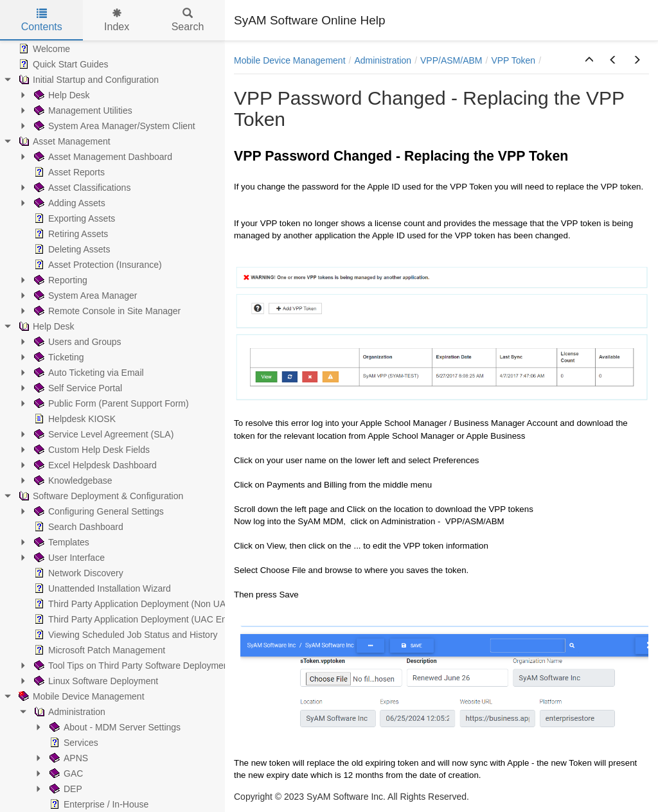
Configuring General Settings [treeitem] (98, 511)
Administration (383, 60)
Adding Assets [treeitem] (68, 203)
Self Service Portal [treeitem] (77, 388)
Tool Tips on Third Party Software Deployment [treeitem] (131, 666)
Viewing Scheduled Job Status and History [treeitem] (125, 635)
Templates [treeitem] (60, 542)
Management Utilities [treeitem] (82, 110)
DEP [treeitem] (65, 789)
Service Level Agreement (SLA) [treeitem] (102, 434)
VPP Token (513, 60)
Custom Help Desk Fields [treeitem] (91, 450)
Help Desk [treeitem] (61, 95)
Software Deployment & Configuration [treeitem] (100, 496)
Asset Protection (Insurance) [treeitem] (97, 265)
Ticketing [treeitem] (58, 357)
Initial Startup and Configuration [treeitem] (87, 80)
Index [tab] (117, 20)
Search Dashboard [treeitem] (77, 527)
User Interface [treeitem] (68, 558)
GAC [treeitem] (65, 773)
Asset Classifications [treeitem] (81, 188)
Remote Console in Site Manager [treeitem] (106, 311)
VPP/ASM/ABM (451, 60)
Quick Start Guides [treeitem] (62, 64)
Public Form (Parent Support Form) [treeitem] (110, 403)
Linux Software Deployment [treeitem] (95, 681)
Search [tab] (188, 20)
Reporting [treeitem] (59, 280)
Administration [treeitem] (68, 712)
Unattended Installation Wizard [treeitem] (101, 588)
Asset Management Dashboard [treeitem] (102, 157)
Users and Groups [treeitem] (76, 342)
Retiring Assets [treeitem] (70, 234)
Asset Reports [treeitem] (68, 172)
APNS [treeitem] (67, 758)
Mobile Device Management (290, 60)
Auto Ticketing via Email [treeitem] (88, 373)
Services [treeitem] (73, 743)
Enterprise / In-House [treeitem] (98, 804)
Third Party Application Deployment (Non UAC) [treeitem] (133, 604)
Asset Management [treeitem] (63, 141)
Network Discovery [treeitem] (77, 573)
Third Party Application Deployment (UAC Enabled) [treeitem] (142, 619)
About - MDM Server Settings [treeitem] (114, 727)
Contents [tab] (42, 20)
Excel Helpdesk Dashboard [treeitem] (94, 465)
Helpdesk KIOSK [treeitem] (74, 419)
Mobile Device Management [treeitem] (80, 696)
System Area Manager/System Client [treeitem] (113, 126)
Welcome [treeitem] (43, 49)
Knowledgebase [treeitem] (72, 481)
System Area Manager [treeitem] (84, 296)
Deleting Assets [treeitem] (71, 249)
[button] (589, 60)
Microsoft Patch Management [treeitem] (98, 650)
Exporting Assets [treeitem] (73, 218)
